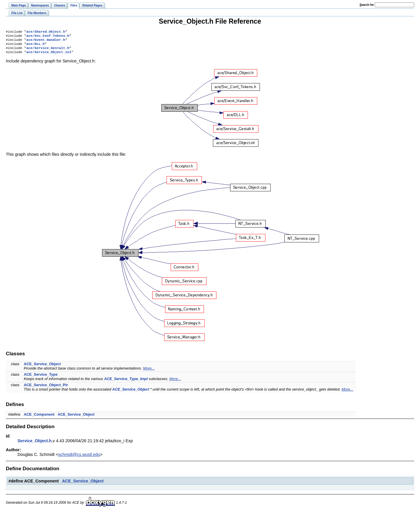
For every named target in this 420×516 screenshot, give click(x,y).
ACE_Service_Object (42, 367)
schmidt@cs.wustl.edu (79, 458)
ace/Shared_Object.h (46, 32)
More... (149, 372)
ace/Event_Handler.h (46, 41)
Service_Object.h (35, 444)
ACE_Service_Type (41, 378)
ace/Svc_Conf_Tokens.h (48, 37)
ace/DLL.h (35, 46)
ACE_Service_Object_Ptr (46, 388)
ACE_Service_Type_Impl (126, 382)
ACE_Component (39, 418)
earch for (367, 5)
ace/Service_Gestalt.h (48, 51)
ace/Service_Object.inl (49, 55)
